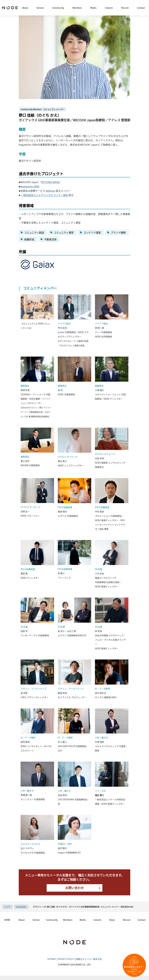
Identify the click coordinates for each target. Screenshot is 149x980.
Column (109, 8)
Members (77, 8)
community (21, 907)
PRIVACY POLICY (66, 959)
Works (93, 8)
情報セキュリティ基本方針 (89, 959)
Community (58, 8)
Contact (141, 8)
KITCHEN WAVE (50, 182)
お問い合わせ (74, 888)
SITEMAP (52, 959)
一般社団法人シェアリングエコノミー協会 (44, 195)
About (25, 8)
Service (40, 8)
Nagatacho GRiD (30, 186)
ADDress (50, 191)
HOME (7, 920)
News (112, 920)
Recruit (125, 8)
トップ (7, 907)
